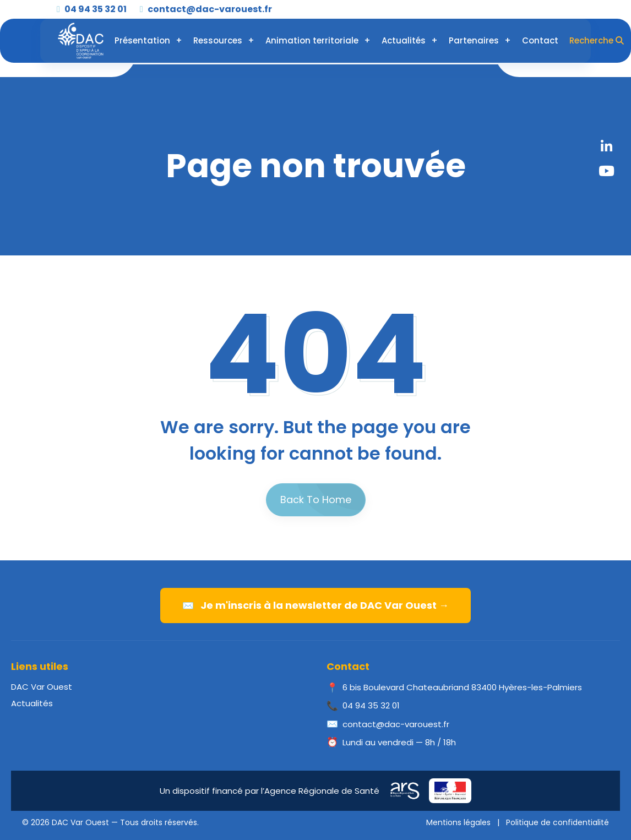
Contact (540, 40)
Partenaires (474, 40)
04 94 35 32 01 (92, 9)
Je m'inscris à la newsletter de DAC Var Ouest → (315, 605)
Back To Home (316, 500)
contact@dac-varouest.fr (206, 9)
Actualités (404, 40)
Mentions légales (458, 822)
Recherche (597, 40)
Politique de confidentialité (557, 822)
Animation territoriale (312, 40)
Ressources (218, 40)
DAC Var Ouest (42, 687)
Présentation (142, 40)
